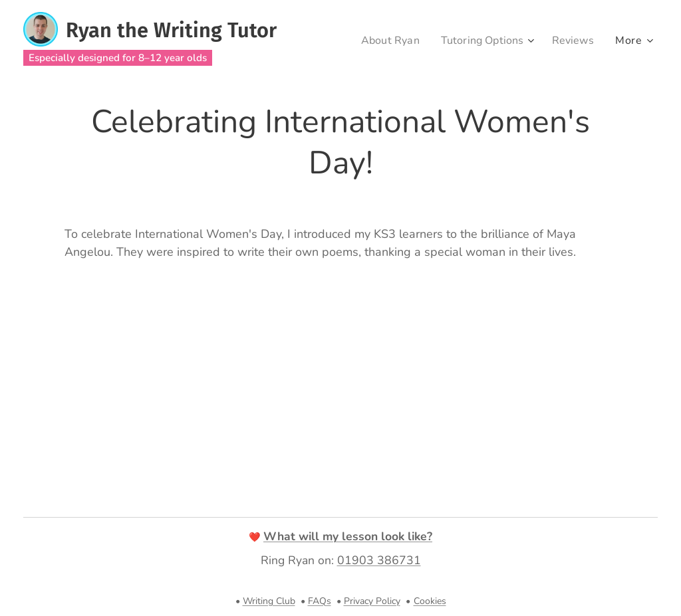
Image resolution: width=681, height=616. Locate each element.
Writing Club (269, 601)
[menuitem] (382, 41)
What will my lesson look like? (348, 536)
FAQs (320, 601)
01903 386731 (379, 560)
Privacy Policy (372, 601)
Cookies (430, 601)
